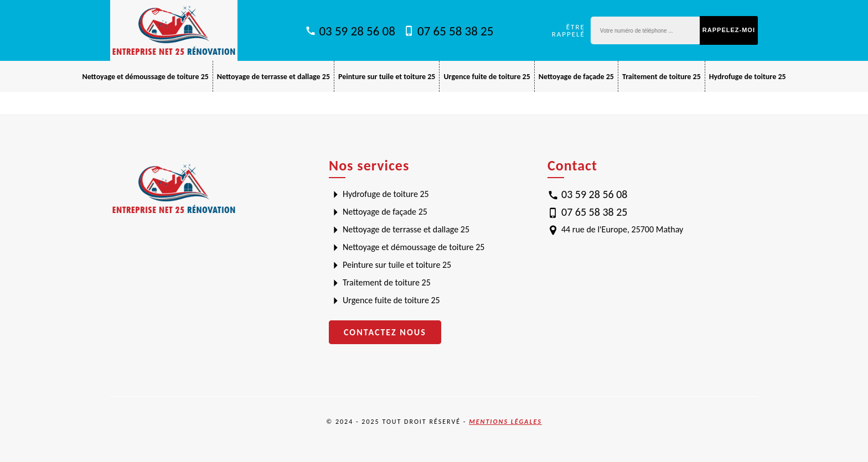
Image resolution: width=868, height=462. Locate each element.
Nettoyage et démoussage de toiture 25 (145, 77)
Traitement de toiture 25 (662, 77)
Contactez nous (385, 332)
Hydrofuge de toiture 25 (748, 77)
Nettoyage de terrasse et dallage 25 (273, 77)
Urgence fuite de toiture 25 (487, 77)
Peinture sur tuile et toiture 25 (387, 77)
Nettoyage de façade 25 (576, 77)
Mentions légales (505, 422)
